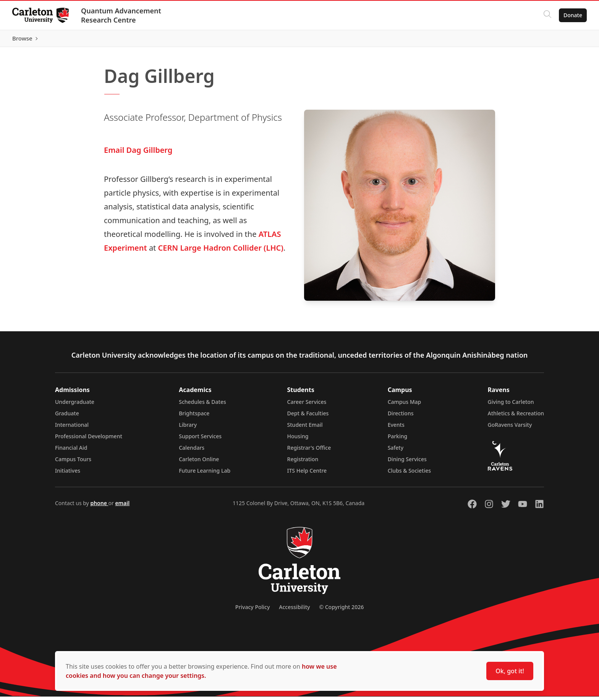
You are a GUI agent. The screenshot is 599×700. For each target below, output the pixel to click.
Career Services (307, 405)
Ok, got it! (510, 671)
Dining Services (407, 463)
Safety (396, 451)
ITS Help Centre (307, 474)
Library (188, 428)
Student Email (305, 428)
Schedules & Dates (202, 405)
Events (396, 428)
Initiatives (68, 474)
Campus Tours (73, 463)
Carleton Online (199, 463)
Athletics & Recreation (516, 417)
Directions (401, 417)
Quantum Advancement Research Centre (121, 15)
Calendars (192, 451)
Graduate (67, 417)
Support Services (200, 440)
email (122, 506)
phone (99, 506)
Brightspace (194, 417)
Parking (398, 440)
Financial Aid (71, 451)
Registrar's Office (309, 451)
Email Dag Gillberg (138, 153)
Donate (573, 15)
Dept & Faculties (308, 417)
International (72, 428)
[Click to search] (547, 15)
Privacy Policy (253, 610)
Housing (298, 440)
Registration (303, 463)
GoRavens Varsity (510, 428)
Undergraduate (75, 405)
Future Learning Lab (205, 474)
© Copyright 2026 (341, 610)
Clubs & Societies (409, 474)
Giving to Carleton (511, 405)
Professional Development (89, 440)
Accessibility (294, 610)
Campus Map (405, 405)
